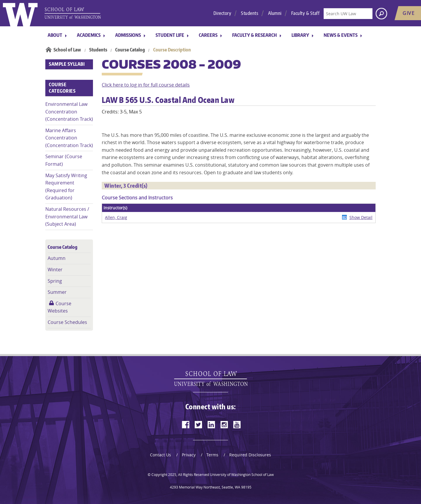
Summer (57, 292)
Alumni (275, 13)
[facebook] (186, 424)
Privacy (189, 455)
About (55, 35)
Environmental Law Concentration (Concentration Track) (69, 112)
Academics (89, 35)
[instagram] (224, 424)
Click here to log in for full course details (146, 85)
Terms (212, 455)
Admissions (128, 35)
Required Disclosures (250, 455)
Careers (208, 35)
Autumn (57, 258)
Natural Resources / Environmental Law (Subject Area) (67, 216)
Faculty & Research (255, 35)
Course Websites (59, 307)
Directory (222, 13)
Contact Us (161, 455)
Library (300, 35)
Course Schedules (67, 322)
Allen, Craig (116, 217)
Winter (55, 270)
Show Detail (361, 217)
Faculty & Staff (306, 13)
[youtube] (237, 424)
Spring (55, 281)
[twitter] (199, 424)
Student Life (170, 35)
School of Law (67, 50)
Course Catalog (130, 50)
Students (250, 13)
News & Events (341, 35)
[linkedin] (211, 424)
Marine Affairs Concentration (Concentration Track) (69, 138)
